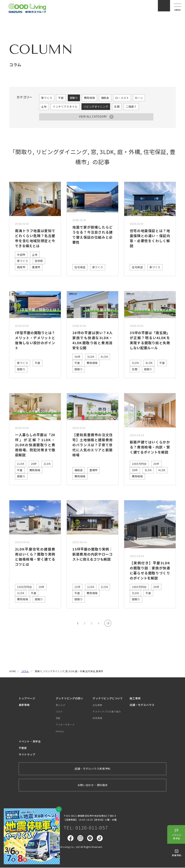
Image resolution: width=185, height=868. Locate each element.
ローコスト (122, 98)
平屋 (61, 98)
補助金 (105, 98)
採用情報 (97, 718)
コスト (59, 712)
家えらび (61, 705)
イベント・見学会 (30, 742)
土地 (44, 107)
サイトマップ (27, 755)
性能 (58, 718)
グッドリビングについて (108, 699)
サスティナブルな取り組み (107, 712)
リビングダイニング (96, 107)
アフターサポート (65, 725)
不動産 (23, 748)
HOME (13, 672)
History (60, 732)
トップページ (27, 699)
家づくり (47, 98)
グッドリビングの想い (69, 699)
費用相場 (90, 98)
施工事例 (135, 699)
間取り (74, 98)
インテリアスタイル (65, 107)
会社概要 (97, 705)
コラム (25, 672)
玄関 (117, 107)
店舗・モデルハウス (142, 705)
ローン (139, 98)
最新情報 (24, 705)
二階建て (131, 107)
